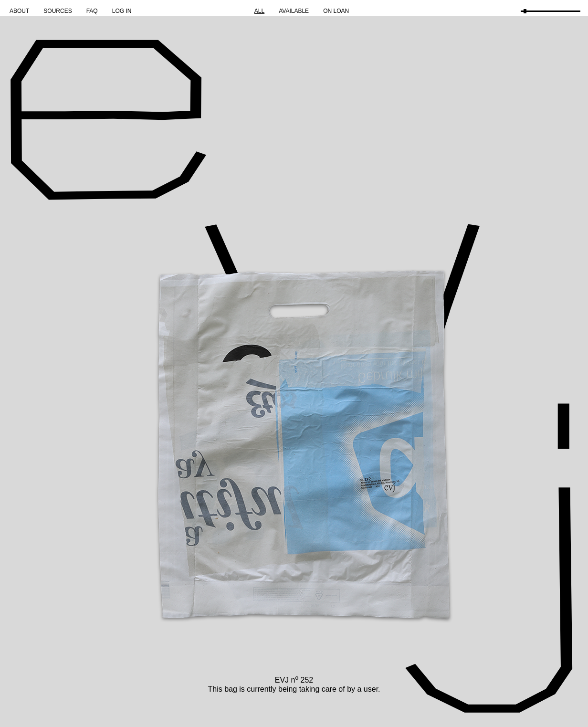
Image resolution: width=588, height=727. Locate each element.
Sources (58, 11)
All (259, 11)
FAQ (92, 11)
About (19, 11)
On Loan (336, 11)
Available (294, 11)
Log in (122, 11)
